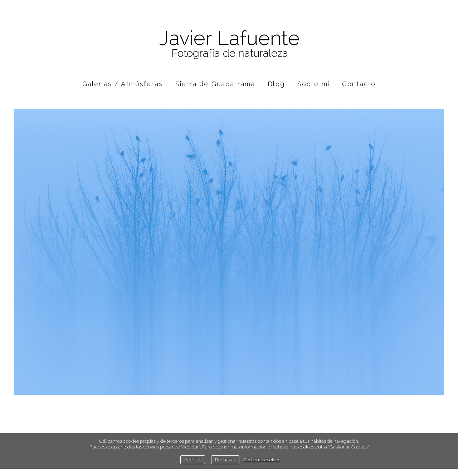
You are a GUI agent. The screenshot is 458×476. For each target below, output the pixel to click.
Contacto (359, 84)
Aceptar (193, 460)
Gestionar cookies (262, 460)
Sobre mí (313, 84)
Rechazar (225, 460)
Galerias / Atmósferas (123, 84)
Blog (276, 84)
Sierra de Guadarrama (215, 84)
